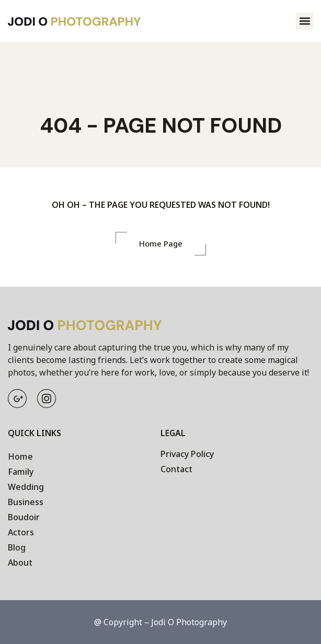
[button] (305, 21)
